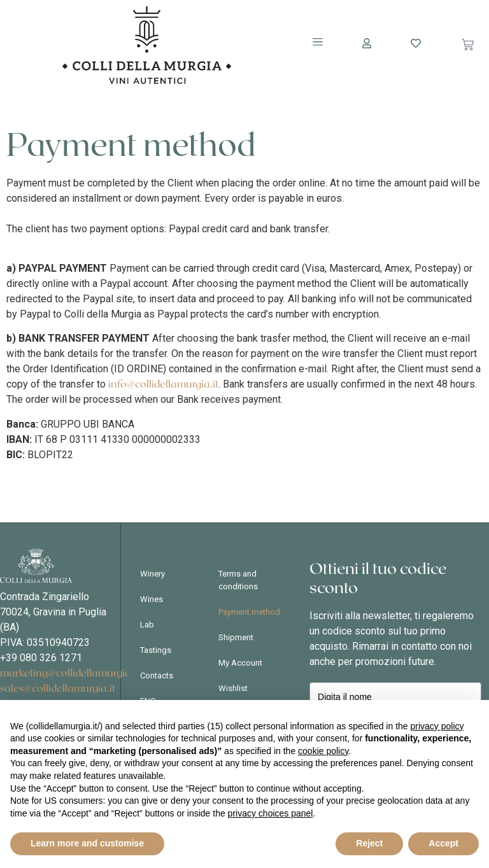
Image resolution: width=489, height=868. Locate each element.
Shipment (236, 637)
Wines (152, 599)
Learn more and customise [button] (87, 843)
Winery (152, 574)
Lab (147, 625)
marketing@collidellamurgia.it (70, 673)
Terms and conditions (238, 580)
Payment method (249, 612)
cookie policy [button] (323, 751)
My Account (240, 663)
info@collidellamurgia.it (163, 384)
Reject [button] (369, 843)
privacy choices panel (271, 813)
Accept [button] (443, 843)
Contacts (157, 675)
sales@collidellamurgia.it (58, 689)
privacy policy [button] (437, 726)
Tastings (156, 650)
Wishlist (233, 688)
